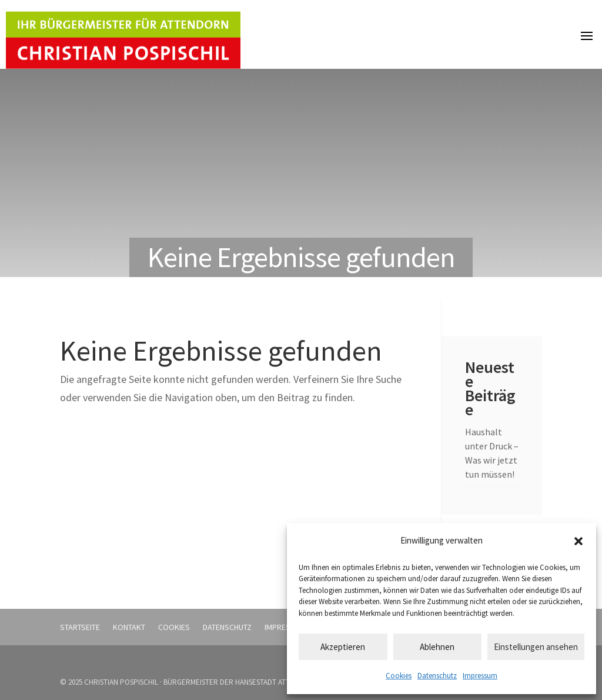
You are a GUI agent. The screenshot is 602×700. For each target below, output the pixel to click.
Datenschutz (437, 676)
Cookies (399, 676)
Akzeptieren (343, 647)
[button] (578, 541)
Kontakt (129, 627)
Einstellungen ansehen (536, 647)
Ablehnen (437, 647)
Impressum (480, 676)
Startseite (80, 627)
